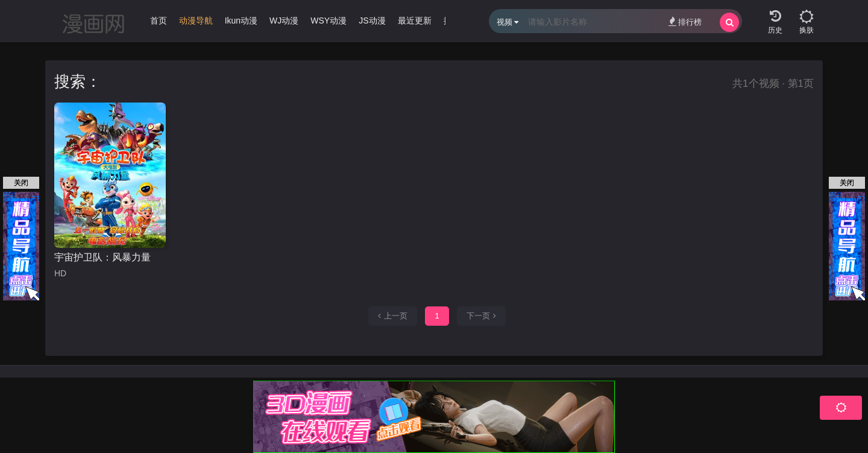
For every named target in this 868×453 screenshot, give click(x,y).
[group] (196, 24)
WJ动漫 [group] (284, 21)
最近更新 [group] (415, 21)
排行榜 (685, 21)
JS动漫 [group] (372, 21)
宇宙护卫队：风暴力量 (102, 257)
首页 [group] (159, 21)
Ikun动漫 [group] (241, 21)
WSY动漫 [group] (329, 21)
